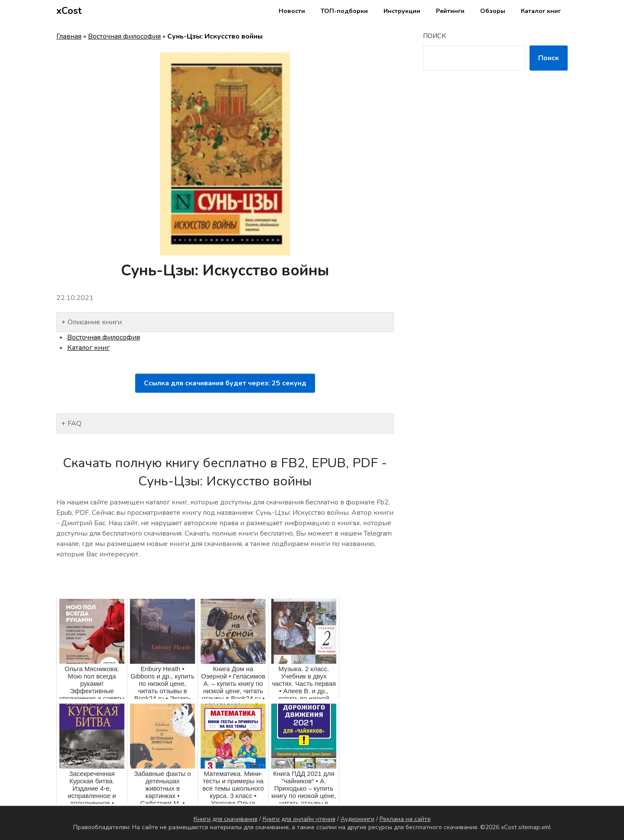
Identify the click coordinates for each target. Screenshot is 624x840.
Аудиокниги (357, 819)
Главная (69, 36)
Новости (292, 11)
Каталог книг (541, 11)
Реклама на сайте (405, 819)
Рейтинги (450, 11)
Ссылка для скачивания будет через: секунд (225, 383)
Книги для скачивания (226, 819)
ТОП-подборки (344, 11)
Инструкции (402, 11)
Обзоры (493, 11)
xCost (69, 11)
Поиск (434, 36)
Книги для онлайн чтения (299, 819)
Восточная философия (124, 36)
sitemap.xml (535, 827)
